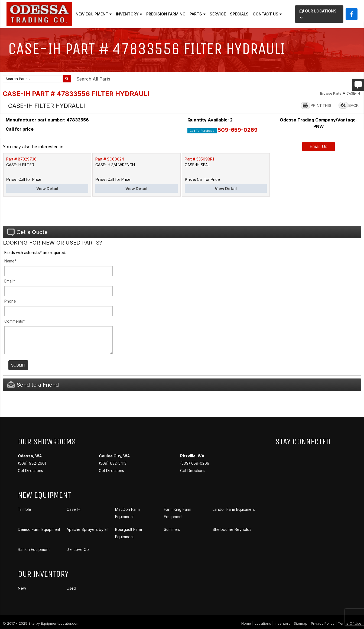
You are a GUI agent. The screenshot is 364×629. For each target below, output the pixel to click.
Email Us (318, 146)
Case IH (74, 509)
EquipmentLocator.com (60, 623)
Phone (10, 301)
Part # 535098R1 (199, 159)
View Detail (47, 189)
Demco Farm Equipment (39, 529)
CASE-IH (353, 93)
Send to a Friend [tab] (33, 385)
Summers (172, 529)
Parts (198, 14)
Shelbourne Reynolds (232, 529)
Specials (239, 14)
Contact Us (267, 14)
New (22, 588)
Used (71, 588)
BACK (353, 105)
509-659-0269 (238, 130)
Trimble (25, 509)
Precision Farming (166, 14)
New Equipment (94, 14)
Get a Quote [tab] (27, 232)
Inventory (129, 14)
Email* (10, 281)
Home (246, 623)
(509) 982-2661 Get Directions (32, 463)
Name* (10, 261)
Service (218, 14)
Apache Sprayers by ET (88, 529)
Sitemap (301, 623)
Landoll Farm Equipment (234, 509)
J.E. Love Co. (78, 549)
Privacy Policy (323, 623)
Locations (263, 623)
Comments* (15, 321)
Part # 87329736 (21, 159)
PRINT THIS (321, 105)
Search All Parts (93, 79)
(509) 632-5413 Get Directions (114, 463)
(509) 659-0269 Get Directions (195, 463)
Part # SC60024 (110, 159)
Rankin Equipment (34, 549)
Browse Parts (331, 93)
